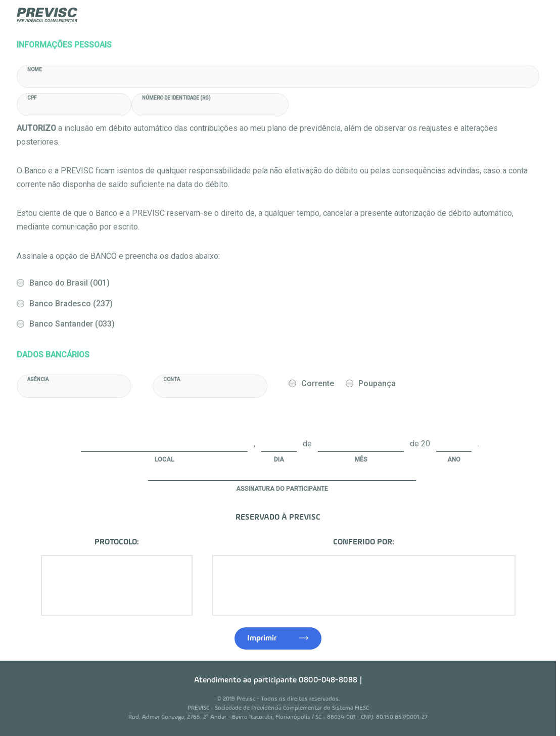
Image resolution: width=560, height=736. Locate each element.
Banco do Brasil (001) (69, 283)
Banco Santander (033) (72, 324)
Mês (361, 459)
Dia (279, 459)
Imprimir (262, 638)
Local (164, 459)
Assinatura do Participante (282, 489)
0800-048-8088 (328, 680)
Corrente (318, 383)
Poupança (377, 383)
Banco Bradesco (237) (71, 304)
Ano (454, 459)
